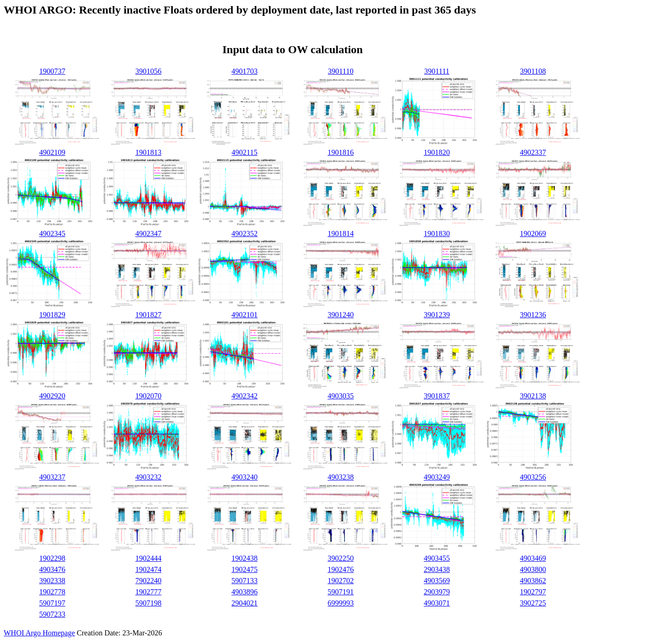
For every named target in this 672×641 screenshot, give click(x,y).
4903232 (148, 477)
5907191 (341, 592)
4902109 (52, 152)
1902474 (148, 569)
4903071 (437, 603)
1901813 (148, 152)
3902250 (341, 558)
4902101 (245, 315)
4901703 (245, 71)
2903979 (437, 592)
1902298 (52, 558)
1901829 (52, 315)
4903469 (533, 558)
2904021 (245, 603)
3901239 (437, 315)
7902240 (148, 581)
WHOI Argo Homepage (39, 633)
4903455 (437, 558)
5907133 (245, 581)
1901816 (341, 152)
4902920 (52, 396)
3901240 (341, 315)
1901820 (437, 152)
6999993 (341, 603)
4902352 (245, 233)
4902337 (533, 152)
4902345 (52, 233)
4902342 (245, 396)
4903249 (437, 477)
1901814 (341, 233)
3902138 (533, 396)
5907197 (52, 603)
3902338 (52, 581)
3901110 (341, 71)
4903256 (533, 477)
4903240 (245, 477)
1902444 (148, 558)
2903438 (437, 569)
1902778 (52, 592)
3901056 (148, 71)
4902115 (244, 152)
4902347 (148, 233)
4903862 (533, 581)
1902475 (245, 569)
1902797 (533, 592)
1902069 (533, 233)
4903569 (437, 581)
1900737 (52, 71)
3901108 (533, 71)
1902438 (245, 558)
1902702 (341, 581)
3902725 (533, 603)
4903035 (341, 396)
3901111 (437, 71)
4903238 (341, 477)
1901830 (437, 233)
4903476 (52, 569)
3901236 (533, 315)
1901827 (148, 315)
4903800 (533, 569)
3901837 (437, 396)
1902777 (148, 592)
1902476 (341, 569)
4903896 (245, 592)
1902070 (148, 396)
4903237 (52, 477)
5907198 (148, 603)
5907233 (52, 614)
